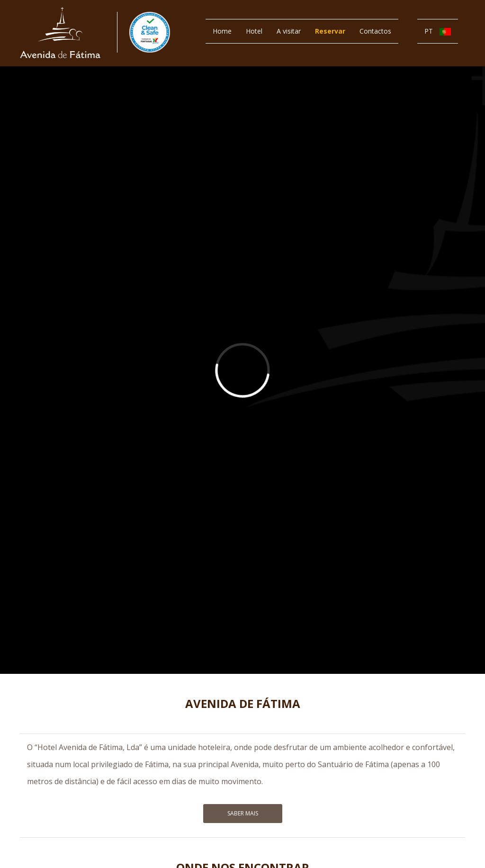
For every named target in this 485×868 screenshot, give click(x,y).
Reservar (330, 31)
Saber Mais (243, 813)
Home (222, 31)
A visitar (289, 31)
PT (438, 31)
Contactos (375, 31)
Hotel (254, 31)
